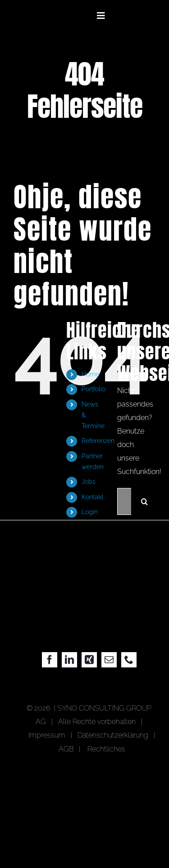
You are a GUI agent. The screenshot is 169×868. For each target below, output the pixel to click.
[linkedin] (69, 660)
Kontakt (92, 497)
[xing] (89, 660)
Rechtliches (106, 749)
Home (90, 374)
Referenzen (98, 441)
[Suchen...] (124, 501)
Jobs (89, 482)
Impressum (49, 735)
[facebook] (50, 660)
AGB (66, 749)
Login (90, 512)
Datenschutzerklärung (113, 735)
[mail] (109, 660)
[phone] (129, 660)
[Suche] (145, 501)
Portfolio (94, 389)
